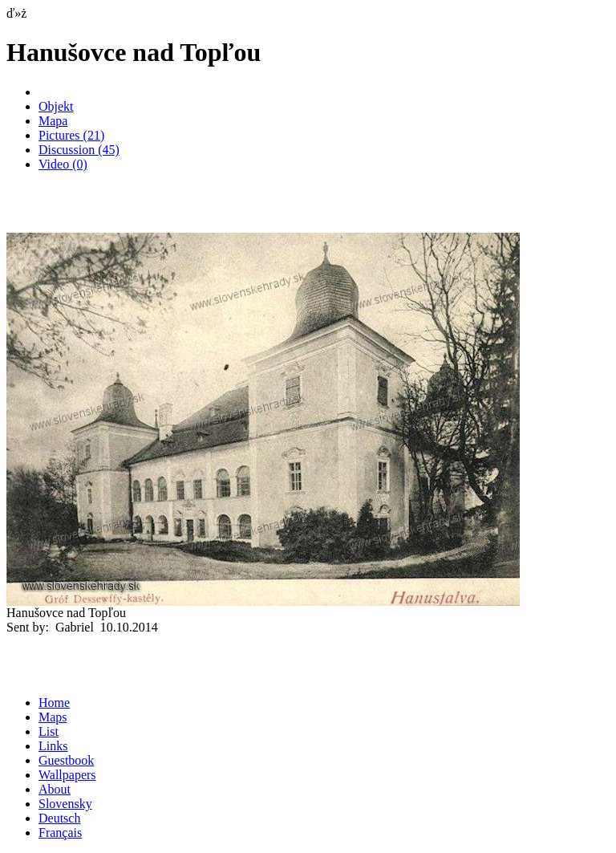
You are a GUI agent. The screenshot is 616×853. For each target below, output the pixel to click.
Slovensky (65, 804)
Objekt (56, 106)
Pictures (71, 135)
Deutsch (59, 818)
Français (60, 833)
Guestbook (66, 760)
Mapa (53, 121)
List (49, 731)
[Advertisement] (194, 209)
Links (53, 746)
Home (54, 703)
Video (63, 164)
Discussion (79, 150)
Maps (53, 717)
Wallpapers (67, 775)
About (55, 789)
